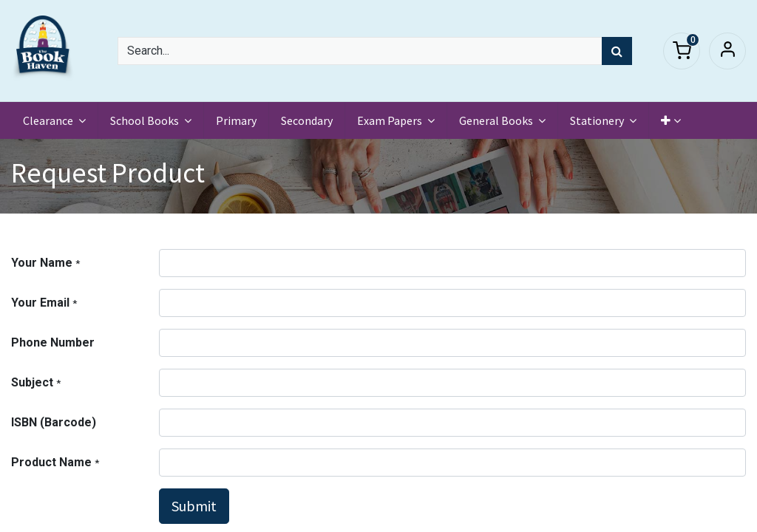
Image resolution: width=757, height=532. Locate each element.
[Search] (617, 51)
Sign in (727, 51)
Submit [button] (194, 506)
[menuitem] (236, 120)
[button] (671, 120)
